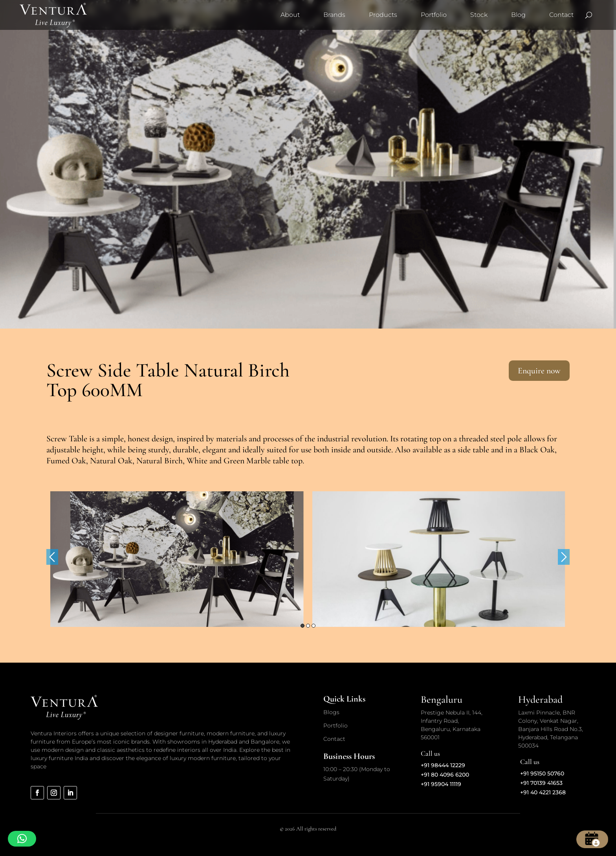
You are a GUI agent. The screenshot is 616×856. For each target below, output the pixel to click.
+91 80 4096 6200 (445, 775)
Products (383, 15)
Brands (334, 15)
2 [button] (308, 626)
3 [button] (313, 626)
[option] (177, 559)
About (290, 15)
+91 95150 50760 (542, 773)
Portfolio (434, 15)
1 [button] (302, 626)
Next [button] (564, 557)
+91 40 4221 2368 (543, 792)
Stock (479, 15)
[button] (22, 839)
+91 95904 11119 (441, 784)
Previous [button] (52, 557)
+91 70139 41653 (541, 783)
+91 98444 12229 (443, 765)
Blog (518, 15)
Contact (561, 15)
